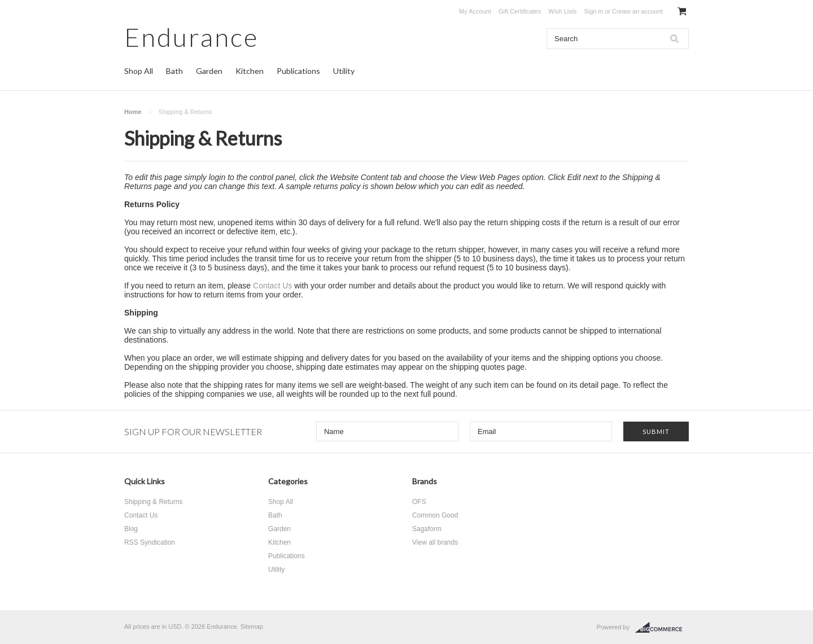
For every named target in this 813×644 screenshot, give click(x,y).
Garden (209, 71)
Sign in (593, 11)
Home (133, 112)
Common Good (435, 515)
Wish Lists (562, 11)
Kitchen (250, 71)
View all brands (435, 542)
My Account (475, 11)
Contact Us (272, 286)
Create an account (637, 11)
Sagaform (427, 529)
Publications (298, 71)
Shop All (139, 71)
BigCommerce (662, 628)
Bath (174, 71)
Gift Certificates (520, 11)
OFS (419, 502)
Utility (344, 71)
